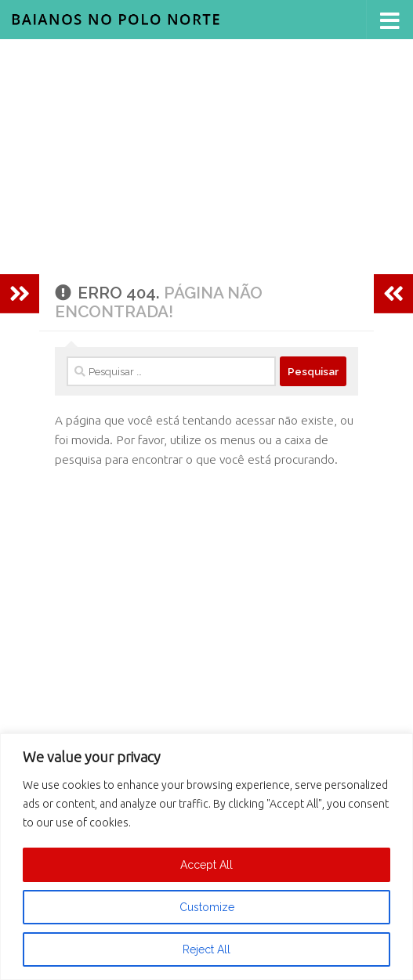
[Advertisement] (206, 157)
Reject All (206, 949)
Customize (207, 907)
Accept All (206, 865)
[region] (206, 857)
